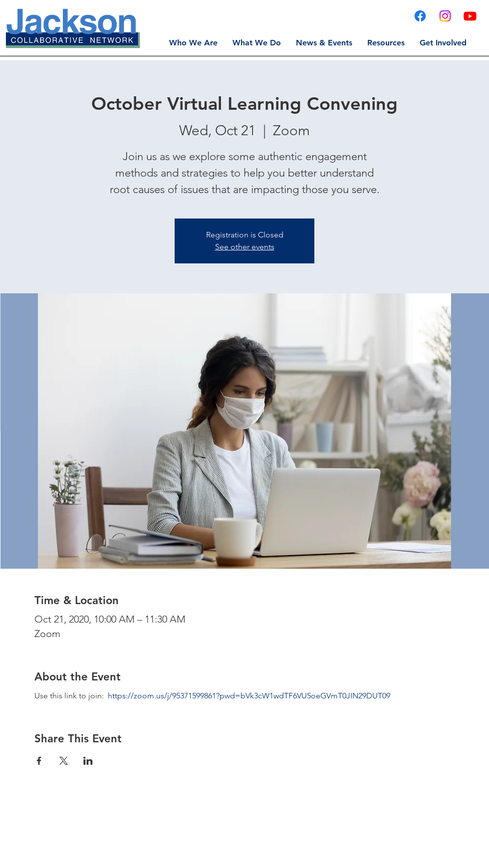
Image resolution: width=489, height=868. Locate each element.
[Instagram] (445, 16)
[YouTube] (470, 16)
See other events (245, 247)
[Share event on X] (64, 761)
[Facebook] (420, 16)
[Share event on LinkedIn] (88, 761)
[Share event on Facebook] (39, 761)
